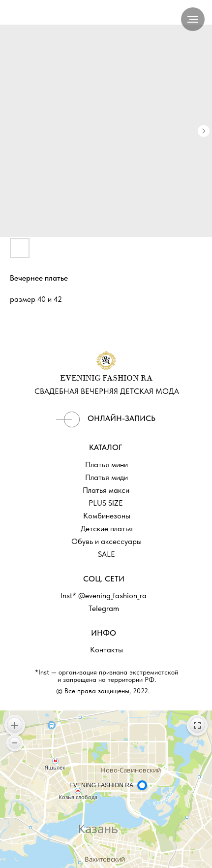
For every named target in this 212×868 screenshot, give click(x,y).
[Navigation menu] (193, 19)
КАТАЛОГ (106, 447)
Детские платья (107, 529)
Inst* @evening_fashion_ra (104, 595)
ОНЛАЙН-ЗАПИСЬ (121, 418)
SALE (106, 554)
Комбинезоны (107, 516)
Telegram (104, 608)
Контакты (106, 650)
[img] (68, 419)
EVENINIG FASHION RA (106, 379)
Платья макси (106, 490)
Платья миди (106, 477)
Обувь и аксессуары (106, 541)
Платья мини (106, 465)
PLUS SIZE (106, 503)
